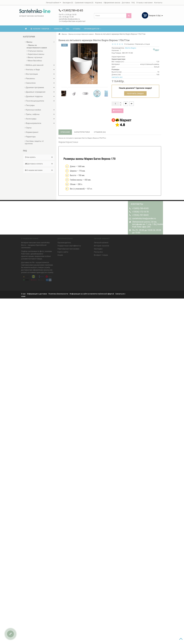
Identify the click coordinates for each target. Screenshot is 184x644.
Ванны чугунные (34, 57)
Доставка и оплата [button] (39, 164)
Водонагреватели (33, 123)
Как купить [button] (39, 157)
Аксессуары (31, 119)
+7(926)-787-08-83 (140, 215)
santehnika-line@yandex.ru (144, 218)
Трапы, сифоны (32, 114)
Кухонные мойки (33, 110)
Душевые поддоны (34, 96)
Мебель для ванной (34, 65)
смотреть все (117, 77)
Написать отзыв (143, 44)
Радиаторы (30, 137)
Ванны (29, 42)
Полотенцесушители (34, 101)
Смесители (30, 83)
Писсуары (30, 105)
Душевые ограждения (35, 92)
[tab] (39, 157)
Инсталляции (31, 74)
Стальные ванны (35, 51)
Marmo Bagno (131, 48)
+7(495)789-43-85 (71, 10)
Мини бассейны (34, 61)
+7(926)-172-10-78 (140, 212)
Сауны (28, 128)
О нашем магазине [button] (39, 170)
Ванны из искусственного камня (37, 46)
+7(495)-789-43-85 (140, 208)
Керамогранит (32, 132)
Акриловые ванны (35, 54)
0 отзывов (129, 44)
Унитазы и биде (32, 70)
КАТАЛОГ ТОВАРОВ (41, 29)
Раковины (30, 79)
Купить (118, 111)
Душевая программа (34, 87)
